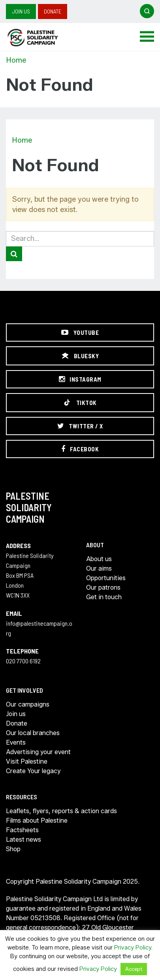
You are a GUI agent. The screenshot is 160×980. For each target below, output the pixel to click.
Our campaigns (28, 704)
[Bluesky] (80, 356)
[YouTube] (80, 332)
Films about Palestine (37, 820)
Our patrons (103, 587)
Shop (13, 849)
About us (99, 559)
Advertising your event (38, 752)
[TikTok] (80, 403)
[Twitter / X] (80, 426)
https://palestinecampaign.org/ (41, 38)
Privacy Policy (133, 948)
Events (16, 742)
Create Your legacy (33, 771)
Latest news (24, 840)
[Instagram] (80, 379)
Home (16, 60)
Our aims (99, 568)
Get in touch (104, 597)
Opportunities (106, 578)
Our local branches (33, 733)
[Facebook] (80, 449)
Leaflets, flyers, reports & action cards (61, 811)
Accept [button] (134, 969)
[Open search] (147, 11)
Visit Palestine (27, 761)
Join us (21, 11)
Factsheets (22, 830)
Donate (53, 11)
